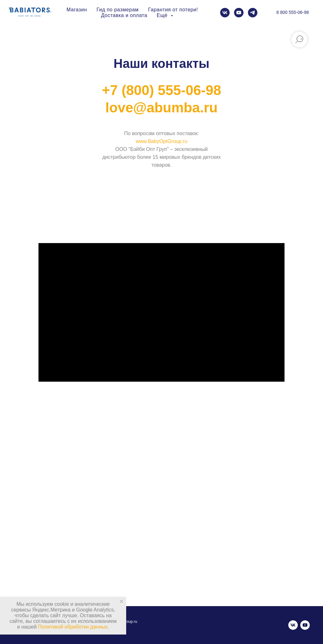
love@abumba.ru (161, 107)
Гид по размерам (118, 10)
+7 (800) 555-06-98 (161, 90)
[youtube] (239, 13)
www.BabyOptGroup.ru (161, 141)
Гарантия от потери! (173, 10)
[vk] (225, 13)
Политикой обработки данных (73, 627)
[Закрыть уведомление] (121, 601)
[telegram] (253, 13)
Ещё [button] (163, 15)
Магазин (77, 10)
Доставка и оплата (124, 15)
